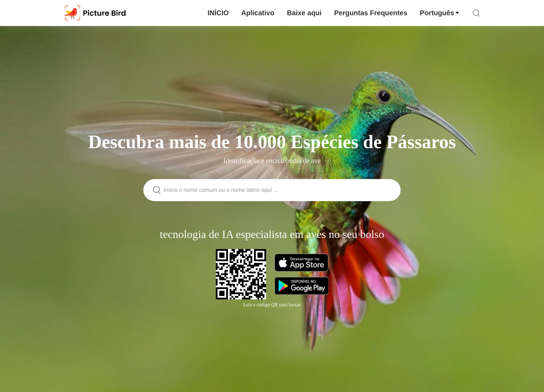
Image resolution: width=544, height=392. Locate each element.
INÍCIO (218, 13)
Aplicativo (258, 13)
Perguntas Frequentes (371, 13)
